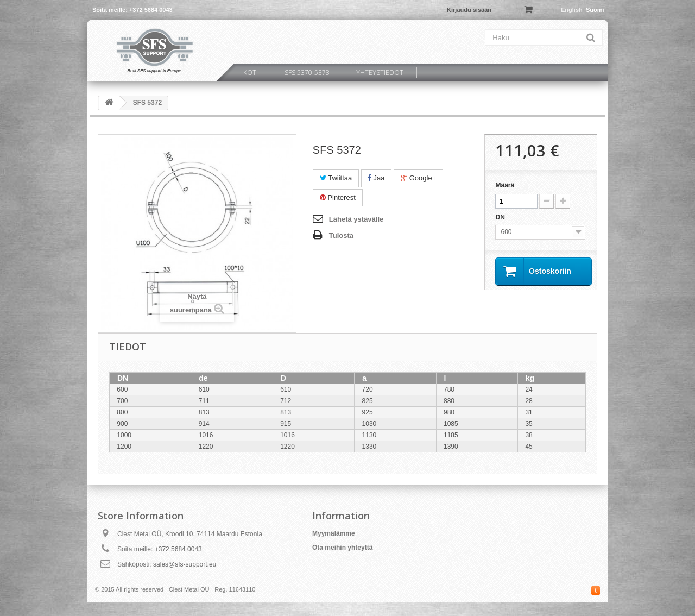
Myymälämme (334, 533)
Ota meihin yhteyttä (342, 548)
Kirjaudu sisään (469, 10)
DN (501, 217)
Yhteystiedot (380, 73)
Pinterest (338, 197)
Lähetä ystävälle (356, 219)
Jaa (377, 178)
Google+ (418, 178)
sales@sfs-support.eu (185, 564)
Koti (251, 73)
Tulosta (341, 235)
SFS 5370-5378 (307, 73)
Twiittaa (336, 178)
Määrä (505, 185)
